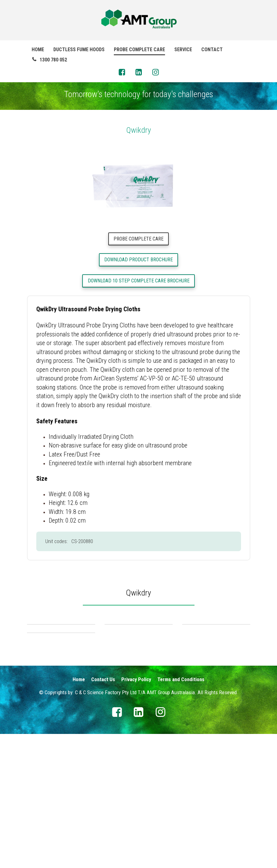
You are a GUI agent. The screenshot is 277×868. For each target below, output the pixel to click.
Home (79, 814)
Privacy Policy (136, 814)
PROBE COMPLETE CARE (139, 49)
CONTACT (212, 49)
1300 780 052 (49, 60)
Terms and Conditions (181, 814)
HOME (38, 49)
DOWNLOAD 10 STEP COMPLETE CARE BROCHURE (139, 281)
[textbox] (139, 592)
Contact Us (103, 814)
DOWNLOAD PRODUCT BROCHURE (138, 260)
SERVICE (183, 49)
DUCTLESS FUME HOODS (79, 49)
